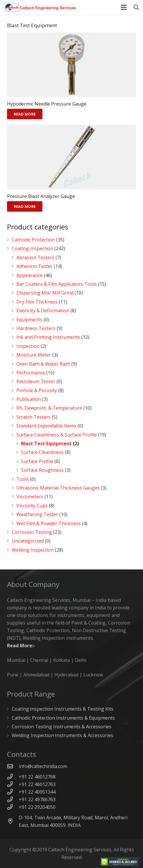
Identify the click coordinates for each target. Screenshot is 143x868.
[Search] (136, 7)
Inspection (28, 346)
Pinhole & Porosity (37, 390)
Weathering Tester (37, 514)
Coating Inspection (32, 248)
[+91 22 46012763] (13, 784)
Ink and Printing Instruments (48, 337)
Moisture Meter (34, 355)
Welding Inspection (33, 550)
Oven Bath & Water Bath (43, 364)
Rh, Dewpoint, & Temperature (49, 408)
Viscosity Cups (32, 506)
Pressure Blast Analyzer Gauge (41, 196)
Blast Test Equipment (46, 443)
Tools (23, 479)
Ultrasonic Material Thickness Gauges (58, 488)
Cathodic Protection (33, 240)
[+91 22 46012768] (13, 777)
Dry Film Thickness (37, 302)
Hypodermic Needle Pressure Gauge (47, 104)
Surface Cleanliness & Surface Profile (57, 435)
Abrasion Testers (35, 257)
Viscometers (30, 497)
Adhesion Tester (35, 266)
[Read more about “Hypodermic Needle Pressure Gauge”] (25, 114)
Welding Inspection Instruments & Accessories (62, 735)
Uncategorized (28, 541)
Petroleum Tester (36, 381)
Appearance (30, 275)
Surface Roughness (42, 470)
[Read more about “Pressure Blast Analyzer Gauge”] (25, 206)
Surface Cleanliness (42, 452)
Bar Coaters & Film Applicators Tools (57, 284)
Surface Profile (37, 461)
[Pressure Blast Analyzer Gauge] (71, 157)
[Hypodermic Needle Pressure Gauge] (71, 65)
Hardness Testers (36, 328)
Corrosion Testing (32, 532)
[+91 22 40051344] (13, 792)
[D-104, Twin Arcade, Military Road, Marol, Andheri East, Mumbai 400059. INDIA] (13, 821)
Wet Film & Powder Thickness (49, 523)
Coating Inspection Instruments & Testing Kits (63, 709)
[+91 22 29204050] (13, 807)
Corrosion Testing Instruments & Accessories (62, 727)
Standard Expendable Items (46, 426)
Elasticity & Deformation (43, 311)
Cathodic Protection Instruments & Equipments (63, 718)
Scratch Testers (33, 417)
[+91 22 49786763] (13, 799)
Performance (31, 373)
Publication (29, 399)
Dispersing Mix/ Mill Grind (45, 293)
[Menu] (124, 7)
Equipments (29, 320)
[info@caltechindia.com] (13, 766)
